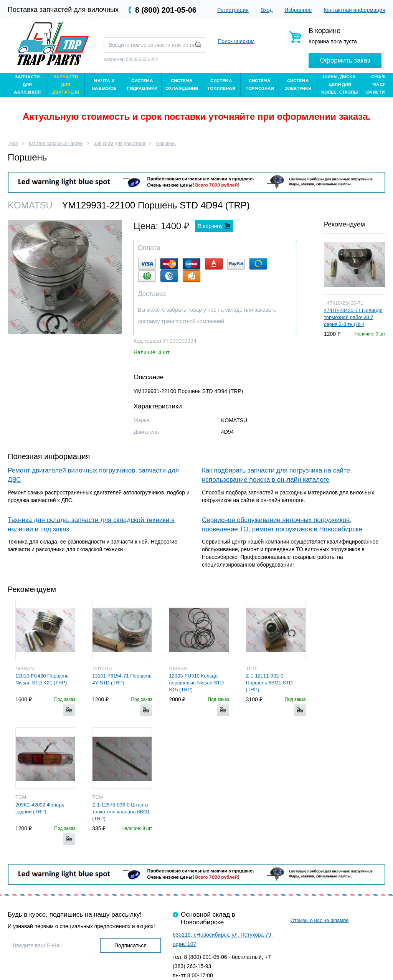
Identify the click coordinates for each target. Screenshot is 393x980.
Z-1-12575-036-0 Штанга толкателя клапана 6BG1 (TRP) (121, 812)
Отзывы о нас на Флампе (319, 920)
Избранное (298, 10)
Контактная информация (354, 10)
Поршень (166, 144)
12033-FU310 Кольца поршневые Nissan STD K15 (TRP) (196, 683)
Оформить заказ (345, 60)
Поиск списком (236, 41)
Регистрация (233, 10)
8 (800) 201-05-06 (166, 10)
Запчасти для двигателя (119, 144)
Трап (13, 144)
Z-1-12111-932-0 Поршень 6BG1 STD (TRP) (269, 683)
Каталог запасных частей (56, 144)
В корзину (211, 226)
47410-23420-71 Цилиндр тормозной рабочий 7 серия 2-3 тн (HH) (353, 317)
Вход (267, 10)
